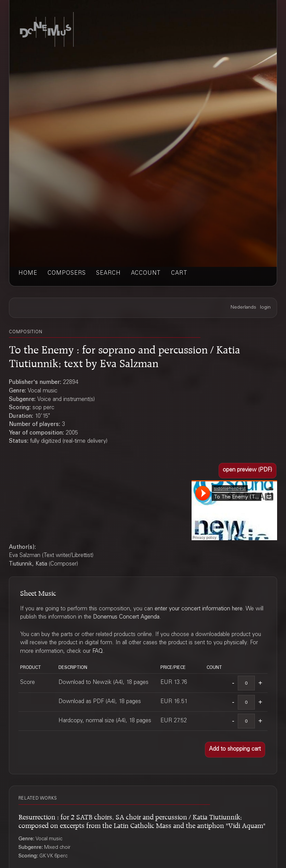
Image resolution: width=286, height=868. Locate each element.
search (108, 274)
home (28, 274)
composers (67, 274)
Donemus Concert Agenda (126, 617)
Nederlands (243, 308)
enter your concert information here (199, 609)
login (265, 308)
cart (179, 274)
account (146, 274)
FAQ (98, 652)
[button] (248, 471)
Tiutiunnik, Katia (28, 564)
